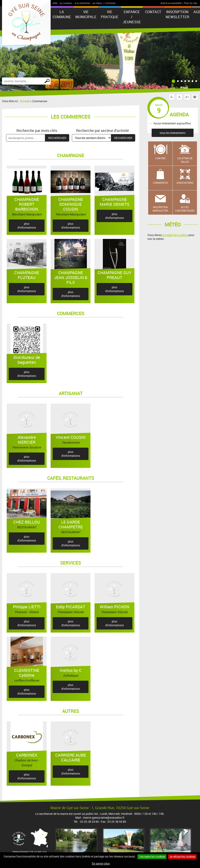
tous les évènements (173, 133)
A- (172, 97)
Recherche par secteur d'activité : (103, 130)
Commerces (160, 183)
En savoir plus (101, 863)
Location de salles (185, 160)
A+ (187, 97)
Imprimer (196, 97)
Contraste (110, 3)
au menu (97, 3)
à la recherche (82, 3)
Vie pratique (110, 14)
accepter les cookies (175, 235)
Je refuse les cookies (182, 857)
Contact (153, 12)
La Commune (62, 14)
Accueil (25, 101)
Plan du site (190, 3)
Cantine (160, 158)
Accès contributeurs (185, 209)
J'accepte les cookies (152, 857)
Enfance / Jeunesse (132, 17)
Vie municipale (86, 14)
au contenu (66, 3)
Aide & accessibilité (171, 3)
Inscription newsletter (177, 14)
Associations (185, 183)
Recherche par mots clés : (38, 130)
